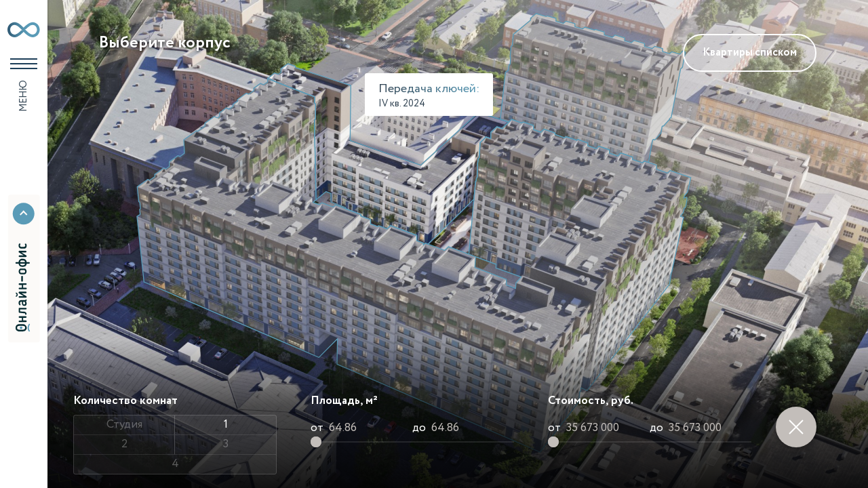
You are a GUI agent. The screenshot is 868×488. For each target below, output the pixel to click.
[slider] (316, 442)
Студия (124, 425)
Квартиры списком (750, 53)
